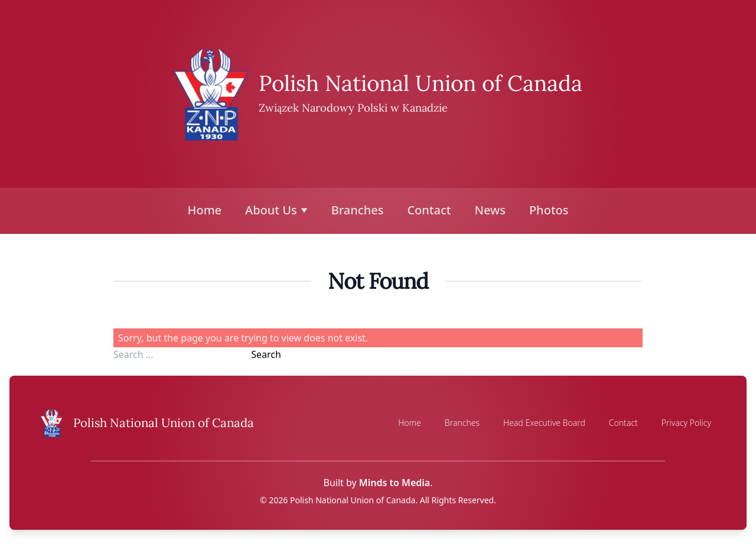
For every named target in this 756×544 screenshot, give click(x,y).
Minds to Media (395, 483)
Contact (429, 210)
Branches (358, 210)
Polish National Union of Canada (421, 83)
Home (205, 210)
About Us (276, 210)
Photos (549, 210)
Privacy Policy (686, 423)
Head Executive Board (544, 423)
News (490, 210)
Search (266, 354)
